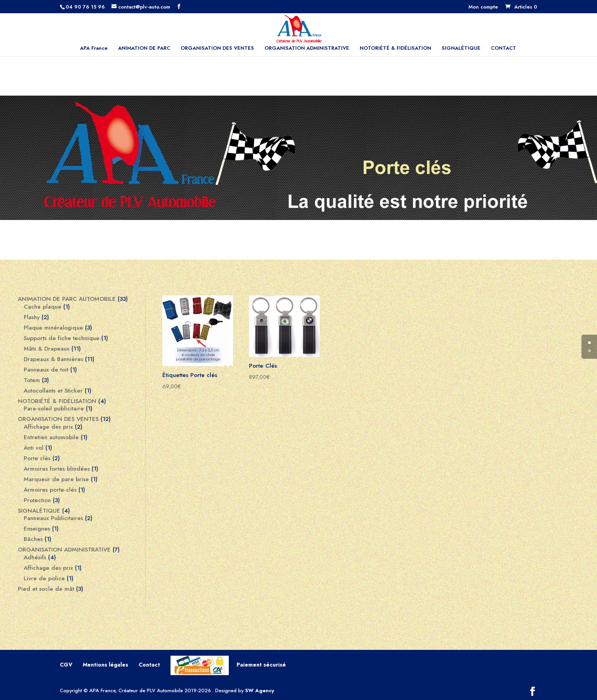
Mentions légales (105, 665)
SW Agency (260, 690)
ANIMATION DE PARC (144, 49)
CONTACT (504, 49)
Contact (149, 665)
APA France (94, 49)
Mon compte (483, 7)
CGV (66, 665)
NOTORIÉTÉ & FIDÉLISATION (395, 49)
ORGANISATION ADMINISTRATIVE (307, 49)
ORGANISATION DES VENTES (217, 49)
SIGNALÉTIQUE (461, 49)
